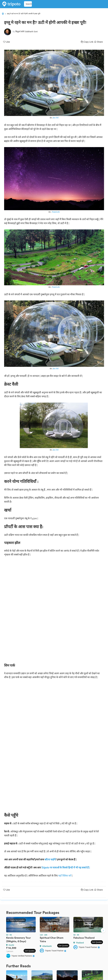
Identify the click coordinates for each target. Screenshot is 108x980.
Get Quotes (30, 951)
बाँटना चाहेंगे (50, 859)
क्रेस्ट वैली (56, 118)
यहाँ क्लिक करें (65, 876)
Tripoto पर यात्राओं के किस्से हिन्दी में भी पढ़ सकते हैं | (66, 868)
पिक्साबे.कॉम (56, 212)
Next (103, 931)
